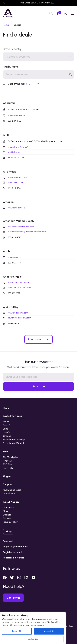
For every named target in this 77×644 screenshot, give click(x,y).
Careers (7, 518)
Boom (6, 421)
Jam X (7, 432)
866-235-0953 (14, 293)
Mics (6, 452)
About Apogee (11, 502)
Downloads (9, 493)
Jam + (6, 429)
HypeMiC (8, 461)
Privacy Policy (10, 522)
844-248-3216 (14, 188)
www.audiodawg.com (18, 313)
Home (6, 25)
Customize (33, 639)
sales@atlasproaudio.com (20, 288)
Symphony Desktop (14, 440)
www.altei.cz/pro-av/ (18, 147)
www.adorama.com (17, 115)
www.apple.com (15, 257)
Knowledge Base (12, 490)
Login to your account (15, 547)
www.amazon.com (17, 208)
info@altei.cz (14, 152)
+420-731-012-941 (16, 158)
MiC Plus (8, 464)
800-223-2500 (14, 121)
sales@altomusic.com (18, 182)
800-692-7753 (14, 263)
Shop (9, 532)
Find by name (11, 67)
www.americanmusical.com (21, 227)
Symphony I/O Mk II (14, 443)
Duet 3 (7, 425)
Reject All (17, 631)
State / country (12, 49)
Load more (35, 339)
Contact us (13, 598)
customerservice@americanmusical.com (27, 232)
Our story (8, 507)
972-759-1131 (13, 324)
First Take (8, 468)
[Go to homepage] (8, 13)
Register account (13, 552)
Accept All (49, 631)
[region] (33, 628)
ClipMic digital (11, 457)
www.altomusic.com (17, 177)
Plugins (7, 476)
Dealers (7, 515)
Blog (5, 511)
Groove (7, 436)
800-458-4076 (14, 237)
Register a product (14, 558)
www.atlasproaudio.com (19, 283)
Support (8, 484)
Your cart (8, 541)
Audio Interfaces (12, 416)
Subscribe (39, 386)
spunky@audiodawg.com (19, 318)
